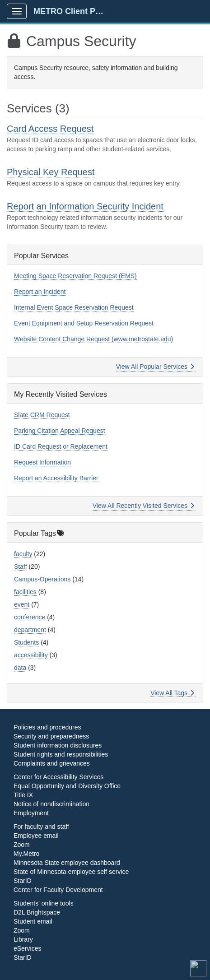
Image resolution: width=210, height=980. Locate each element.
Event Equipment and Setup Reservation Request (84, 323)
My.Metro (26, 854)
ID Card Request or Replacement (61, 446)
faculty (23, 554)
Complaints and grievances (52, 763)
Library (23, 939)
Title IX (23, 795)
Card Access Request (50, 129)
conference (30, 617)
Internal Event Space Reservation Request (74, 307)
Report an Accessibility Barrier (56, 478)
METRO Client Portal (73, 11)
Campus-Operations (42, 579)
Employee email (36, 836)
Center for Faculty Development (58, 890)
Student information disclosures (58, 745)
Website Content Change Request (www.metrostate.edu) (93, 339)
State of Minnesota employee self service (71, 872)
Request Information (42, 462)
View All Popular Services (155, 367)
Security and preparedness (51, 736)
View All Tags (172, 693)
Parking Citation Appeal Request (60, 431)
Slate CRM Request (42, 415)
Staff (21, 567)
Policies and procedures (47, 727)
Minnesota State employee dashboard (67, 863)
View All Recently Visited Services (143, 506)
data (20, 668)
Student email (33, 921)
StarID (23, 881)
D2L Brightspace (37, 912)
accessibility (31, 655)
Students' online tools (44, 903)
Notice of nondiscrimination (51, 804)
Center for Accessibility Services (58, 777)
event (22, 604)
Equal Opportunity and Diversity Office (67, 786)
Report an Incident (40, 292)
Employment (31, 813)
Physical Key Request (51, 172)
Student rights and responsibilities (61, 754)
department (30, 630)
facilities (25, 592)
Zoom (22, 845)
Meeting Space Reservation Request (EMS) (75, 276)
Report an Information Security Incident (85, 206)
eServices (27, 948)
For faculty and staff (41, 827)
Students (26, 642)
